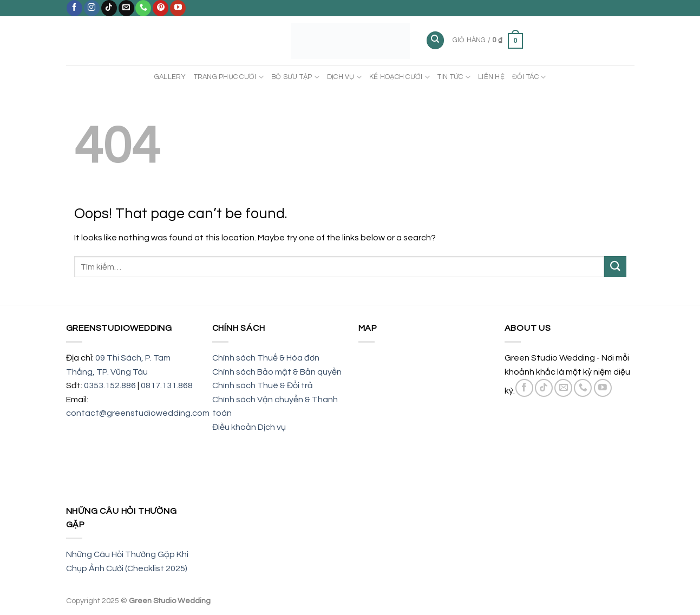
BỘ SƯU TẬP (295, 77)
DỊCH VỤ (344, 77)
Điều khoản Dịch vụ (249, 427)
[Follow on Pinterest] (161, 8)
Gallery (170, 77)
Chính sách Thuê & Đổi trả (263, 385)
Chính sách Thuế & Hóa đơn (266, 358)
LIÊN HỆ (491, 77)
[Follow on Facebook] (74, 8)
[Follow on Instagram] (92, 8)
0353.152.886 (110, 385)
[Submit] (615, 267)
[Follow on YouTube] (178, 8)
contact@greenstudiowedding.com (138, 413)
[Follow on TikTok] (109, 8)
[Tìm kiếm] (435, 40)
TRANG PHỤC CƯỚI (229, 77)
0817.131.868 (167, 385)
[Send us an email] (126, 8)
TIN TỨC (454, 77)
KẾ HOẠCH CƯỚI (400, 77)
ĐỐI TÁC (529, 77)
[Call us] (143, 8)
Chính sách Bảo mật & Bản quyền (277, 372)
